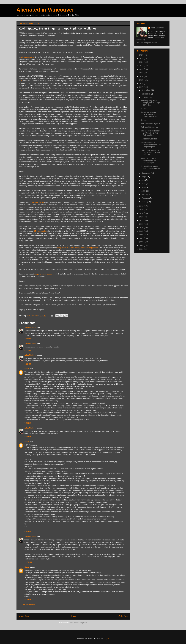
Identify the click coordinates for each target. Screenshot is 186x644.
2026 (142, 55)
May (143, 187)
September (146, 173)
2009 (142, 231)
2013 (142, 217)
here (20, 81)
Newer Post (24, 616)
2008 (142, 235)
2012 (142, 220)
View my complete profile (147, 43)
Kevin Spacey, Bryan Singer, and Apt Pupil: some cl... (151, 103)
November (146, 94)
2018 (142, 83)
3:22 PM (28, 600)
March (144, 194)
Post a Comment (28, 605)
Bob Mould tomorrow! (150, 127)
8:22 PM (28, 437)
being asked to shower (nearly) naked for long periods (77, 248)
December (146, 90)
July (143, 180)
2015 (142, 210)
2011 (142, 224)
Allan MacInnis (30, 328)
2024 (142, 62)
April (144, 191)
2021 (142, 73)
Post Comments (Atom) (79, 623)
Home (74, 616)
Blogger (106, 639)
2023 (142, 66)
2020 (142, 76)
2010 (142, 228)
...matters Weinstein (149, 139)
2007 (142, 238)
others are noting (28, 57)
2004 (142, 249)
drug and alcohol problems (44, 274)
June (144, 184)
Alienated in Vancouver (45, 10)
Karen (27, 369)
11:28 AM (28, 562)
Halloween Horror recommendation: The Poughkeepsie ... (151, 145)
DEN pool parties (40, 231)
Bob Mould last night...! (150, 124)
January (145, 202)
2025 (142, 58)
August (145, 177)
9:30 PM (28, 532)
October (145, 97)
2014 (142, 213)
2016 (142, 206)
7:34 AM (28, 339)
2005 (142, 246)
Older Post (123, 616)
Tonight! (144, 109)
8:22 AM (28, 350)
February (145, 198)
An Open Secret (38, 202)
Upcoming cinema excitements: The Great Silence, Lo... (150, 114)
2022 (142, 69)
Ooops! (144, 120)
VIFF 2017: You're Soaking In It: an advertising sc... (149, 161)
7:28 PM (28, 423)
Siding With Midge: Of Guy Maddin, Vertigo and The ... (150, 153)
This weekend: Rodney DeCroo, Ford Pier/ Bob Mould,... (150, 133)
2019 (142, 80)
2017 (142, 87)
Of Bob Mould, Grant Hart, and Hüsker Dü (150, 167)
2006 (142, 242)
